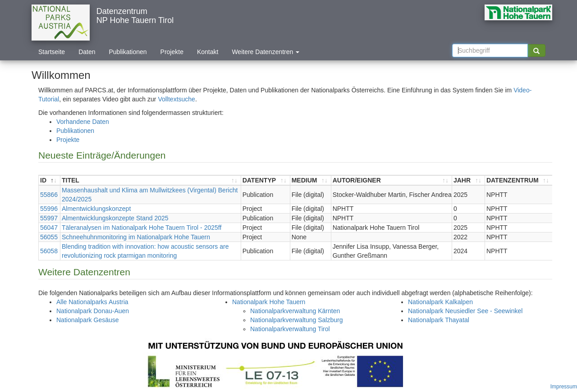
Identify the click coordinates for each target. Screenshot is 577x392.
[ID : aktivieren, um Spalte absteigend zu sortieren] (50, 180)
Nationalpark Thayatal (439, 320)
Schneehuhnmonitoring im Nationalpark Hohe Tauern (136, 237)
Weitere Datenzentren (266, 52)
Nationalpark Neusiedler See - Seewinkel (465, 311)
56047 (49, 228)
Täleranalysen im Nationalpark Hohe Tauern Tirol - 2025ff (142, 228)
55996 (49, 209)
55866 (49, 195)
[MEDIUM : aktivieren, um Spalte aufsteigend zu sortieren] (311, 180)
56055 (49, 237)
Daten (87, 52)
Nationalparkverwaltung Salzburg (296, 320)
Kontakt (208, 52)
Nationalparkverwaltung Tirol (290, 329)
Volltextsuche (176, 99)
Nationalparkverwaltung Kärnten (295, 311)
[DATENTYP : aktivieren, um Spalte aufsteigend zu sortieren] (266, 180)
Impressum (564, 387)
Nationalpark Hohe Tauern (269, 302)
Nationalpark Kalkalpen (440, 302)
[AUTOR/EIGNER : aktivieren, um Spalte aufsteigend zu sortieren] (392, 180)
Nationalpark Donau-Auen (93, 311)
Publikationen (128, 52)
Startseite (52, 52)
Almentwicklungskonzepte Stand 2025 (115, 218)
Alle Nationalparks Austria (92, 302)
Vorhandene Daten (83, 122)
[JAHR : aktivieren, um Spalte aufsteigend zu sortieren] (469, 180)
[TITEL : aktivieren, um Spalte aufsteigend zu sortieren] (151, 180)
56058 (49, 251)
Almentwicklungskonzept (96, 209)
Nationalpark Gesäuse (88, 320)
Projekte (172, 52)
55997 (49, 218)
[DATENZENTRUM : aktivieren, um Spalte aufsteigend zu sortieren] (519, 180)
